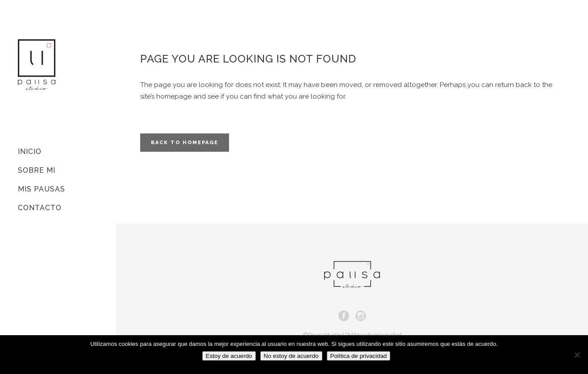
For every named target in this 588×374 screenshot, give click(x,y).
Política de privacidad (359, 356)
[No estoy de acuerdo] (577, 355)
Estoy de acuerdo (229, 356)
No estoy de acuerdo (291, 356)
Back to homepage (185, 143)
